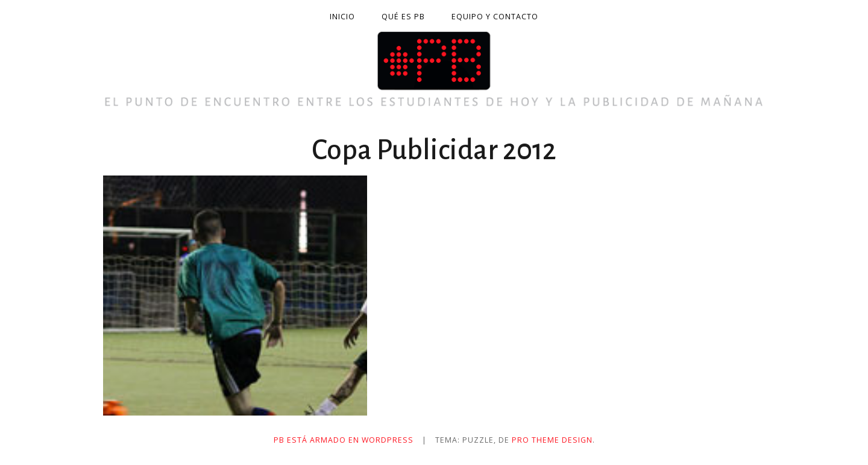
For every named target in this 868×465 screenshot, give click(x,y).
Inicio (342, 17)
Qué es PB (403, 17)
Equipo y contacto (495, 17)
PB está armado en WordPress (344, 440)
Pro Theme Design (552, 440)
